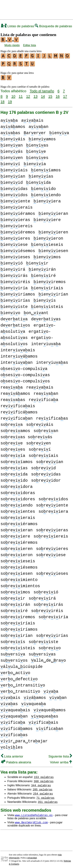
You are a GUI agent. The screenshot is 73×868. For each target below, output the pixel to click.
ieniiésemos (18, 249)
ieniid (12, 181)
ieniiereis (17, 225)
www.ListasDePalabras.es (34, 814)
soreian (46, 429)
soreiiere (15, 535)
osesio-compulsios (25, 380)
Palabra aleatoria (16, 761)
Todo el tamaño (42, 89)
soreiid (43, 467)
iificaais (43, 721)
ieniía (35, 162)
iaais (10, 696)
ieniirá (13, 268)
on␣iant (36, 311)
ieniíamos (46, 169)
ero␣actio (15, 671)
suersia (13, 653)
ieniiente (15, 200)
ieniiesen (53, 249)
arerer (35, 131)
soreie (12, 442)
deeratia (14, 318)
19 (10, 100)
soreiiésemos (19, 566)
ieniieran (53, 212)
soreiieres (52, 547)
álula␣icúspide (22, 665)
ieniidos (14, 194)
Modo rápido (12, 45)
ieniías (41, 175)
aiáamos (13, 125)
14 (43, 95)
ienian (12, 144)
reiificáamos (19, 411)
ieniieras (15, 218)
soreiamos (15, 429)
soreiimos (15, 591)
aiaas (10, 131)
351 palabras (48, 800)
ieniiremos (50, 280)
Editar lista (30, 45)
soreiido (14, 479)
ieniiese (14, 243)
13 (36, 95)
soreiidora (17, 485)
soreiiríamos (19, 628)
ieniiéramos (18, 212)
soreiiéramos (19, 522)
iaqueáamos (50, 709)
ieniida (39, 181)
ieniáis (13, 138)
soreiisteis (18, 647)
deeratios (15, 324)
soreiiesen (17, 572)
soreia (12, 423)
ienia (59, 131)
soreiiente (52, 504)
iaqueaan (14, 715)
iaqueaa (34, 702)
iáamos (35, 696)
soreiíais (43, 454)
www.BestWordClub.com (31, 821)
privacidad (32, 856)
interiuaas (52, 361)
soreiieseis (18, 560)
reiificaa (43, 398)
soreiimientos (20, 584)
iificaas (14, 733)
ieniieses (15, 256)
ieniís (45, 299)
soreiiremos (18, 616)
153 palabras (44, 775)
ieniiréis (15, 280)
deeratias (46, 318)
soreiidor (46, 479)
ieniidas (14, 187)
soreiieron (17, 553)
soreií (40, 448)
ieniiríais (47, 287)
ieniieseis (47, 243)
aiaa (9, 119)
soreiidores (18, 498)
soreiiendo (17, 504)
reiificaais (18, 405)
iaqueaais (15, 709)
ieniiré (43, 274)
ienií (10, 162)
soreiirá (42, 597)
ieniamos (42, 138)
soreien (39, 442)
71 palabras (45, 796)
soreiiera (53, 510)
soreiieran (17, 529)
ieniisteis (47, 305)
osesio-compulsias (25, 373)
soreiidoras (18, 491)
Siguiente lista (60, 755)
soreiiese (51, 553)
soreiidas (46, 473)
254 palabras (43, 792)
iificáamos (17, 727)
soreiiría (53, 616)
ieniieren (53, 231)
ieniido (43, 187)
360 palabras (44, 780)
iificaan (50, 727)
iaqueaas (45, 715)
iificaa (13, 721)
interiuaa (46, 342)
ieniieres (15, 237)
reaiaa (12, 386)
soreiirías (52, 634)
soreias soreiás (26, 436)
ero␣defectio (19, 678)
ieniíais (14, 169)
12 (28, 95)
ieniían (13, 175)
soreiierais (18, 516)
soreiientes (18, 510)
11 (21, 95)
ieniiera (47, 200)
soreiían (50, 460)
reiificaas (52, 417)
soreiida (14, 473)
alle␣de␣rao (48, 659)
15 (50, 95)
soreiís (13, 640)
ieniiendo (46, 194)
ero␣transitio (20, 690)
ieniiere (47, 218)
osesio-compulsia (24, 367)
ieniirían (53, 293)
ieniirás (14, 274)
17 (65, 95)
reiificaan (17, 417)
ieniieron (48, 237)
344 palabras (41, 784)
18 (2, 100)
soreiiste (43, 640)
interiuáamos (19, 355)
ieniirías (15, 299)
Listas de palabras (18, 26)
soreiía (13, 454)
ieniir (37, 262)
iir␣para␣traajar (24, 740)
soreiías (14, 467)
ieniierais (17, 206)
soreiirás (48, 603)
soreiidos (53, 498)
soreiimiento (19, 578)
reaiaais (40, 386)
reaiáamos (15, 392)
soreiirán (15, 603)
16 (58, 95)
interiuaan (17, 361)
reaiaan (46, 392)
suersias (42, 653)
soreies (13, 448)
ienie (36, 150)
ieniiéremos (18, 231)
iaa (51, 690)
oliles (12, 746)
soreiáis (40, 423)
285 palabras (43, 788)
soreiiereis (51, 535)
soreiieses (52, 572)
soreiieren (17, 547)
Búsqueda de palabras (53, 26)
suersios (14, 659)
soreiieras (52, 529)
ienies (37, 156)
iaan (58, 696)
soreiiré (14, 609)
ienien (12, 156)
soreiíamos (17, 460)
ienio (10, 311)
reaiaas (13, 398)
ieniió (12, 262)
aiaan (38, 125)
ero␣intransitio (23, 684)
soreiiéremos (19, 541)
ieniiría (14, 287)
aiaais (32, 119)
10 (13, 95)
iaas (9, 702)
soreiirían (17, 634)
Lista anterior (12, 755)
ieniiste (14, 305)
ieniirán (42, 268)
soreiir (13, 597)
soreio (50, 647)
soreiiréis (47, 609)
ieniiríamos (18, 293)
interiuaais (18, 349)
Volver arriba (61, 761)
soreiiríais (18, 622)
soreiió (46, 591)
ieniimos (47, 256)
